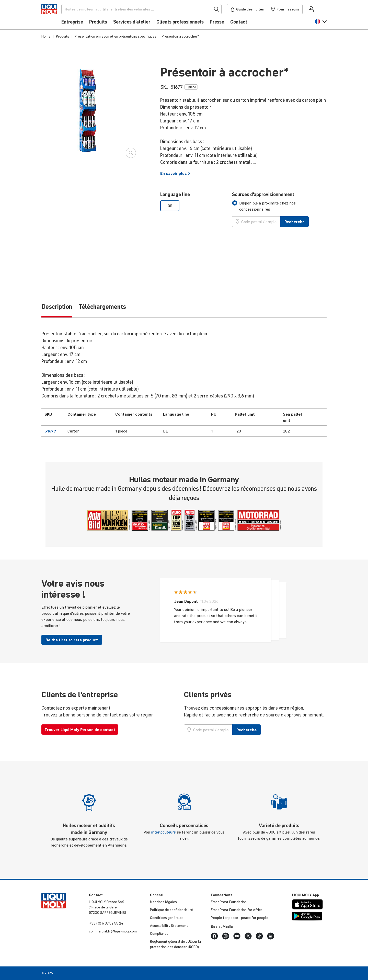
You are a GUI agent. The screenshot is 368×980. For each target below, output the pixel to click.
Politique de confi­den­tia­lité (171, 910)
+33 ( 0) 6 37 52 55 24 (106, 923)
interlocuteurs (163, 832)
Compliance (159, 933)
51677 (50, 431)
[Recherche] (150, 9)
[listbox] (193, 206)
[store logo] (57, 16)
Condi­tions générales (167, 918)
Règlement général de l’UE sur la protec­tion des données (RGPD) (175, 944)
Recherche (295, 222)
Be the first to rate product (72, 640)
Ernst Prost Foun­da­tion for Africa (237, 910)
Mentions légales (163, 902)
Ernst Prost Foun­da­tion (229, 902)
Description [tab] (57, 307)
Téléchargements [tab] (102, 307)
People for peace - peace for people (240, 918)
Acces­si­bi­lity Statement (169, 926)
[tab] (279, 206)
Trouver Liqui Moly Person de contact (80, 730)
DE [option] (170, 206)
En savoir (175, 173)
